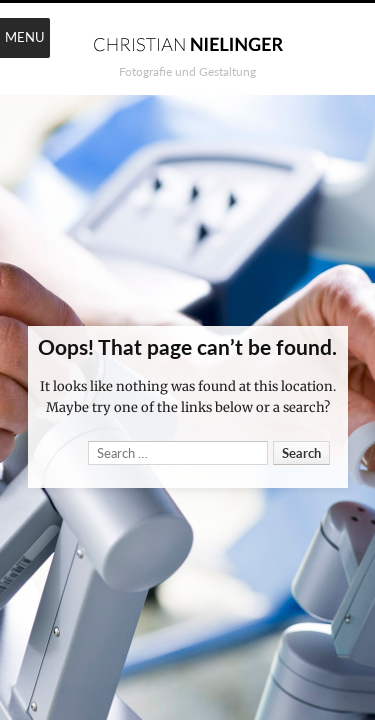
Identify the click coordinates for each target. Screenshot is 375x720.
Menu (25, 37)
